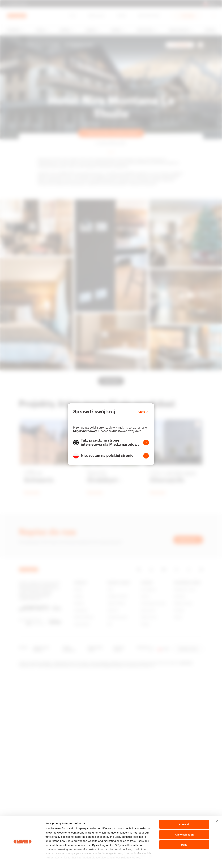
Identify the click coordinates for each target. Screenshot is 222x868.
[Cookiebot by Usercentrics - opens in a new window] (22, 861)
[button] (111, 443)
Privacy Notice (131, 848)
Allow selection (184, 825)
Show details (182, 861)
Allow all (184, 815)
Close (144, 412)
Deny (184, 835)
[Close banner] (217, 811)
